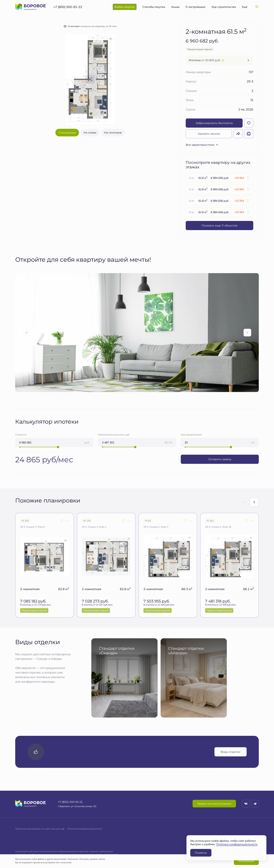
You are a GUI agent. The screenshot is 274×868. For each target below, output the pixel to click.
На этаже (90, 132)
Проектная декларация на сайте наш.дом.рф (40, 829)
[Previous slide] (27, 333)
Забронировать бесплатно (214, 123)
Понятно (201, 853)
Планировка (67, 132)
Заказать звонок (209, 134)
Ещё (245, 7)
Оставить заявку (220, 459)
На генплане (113, 132)
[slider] (58, 447)
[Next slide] (247, 333)
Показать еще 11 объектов (219, 225)
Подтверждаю (246, 861)
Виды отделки (231, 752)
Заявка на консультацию (214, 804)
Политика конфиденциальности (85, 829)
